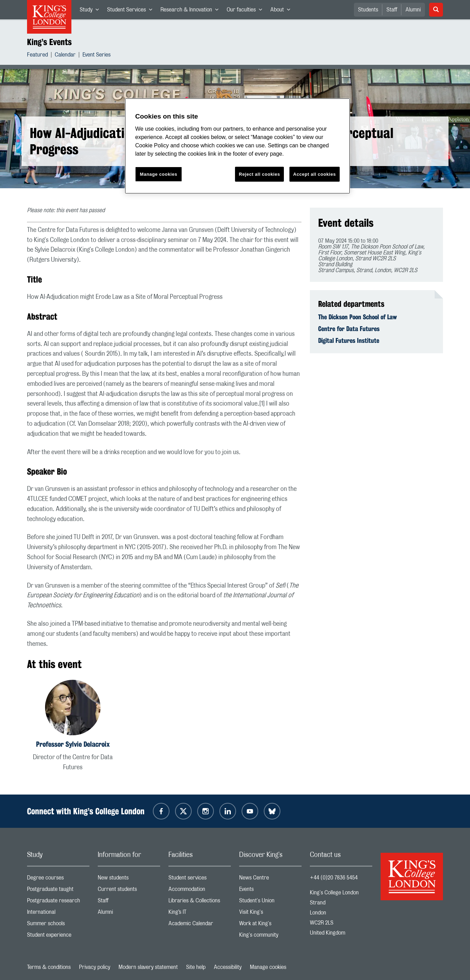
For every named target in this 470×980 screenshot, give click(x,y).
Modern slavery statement (148, 967)
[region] (237, 146)
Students (368, 10)
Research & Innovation (192, 11)
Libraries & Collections (200, 902)
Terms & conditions (49, 967)
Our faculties (246, 11)
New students (129, 879)
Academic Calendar (200, 925)
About (282, 11)
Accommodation (200, 891)
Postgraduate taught (58, 891)
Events (270, 891)
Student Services (132, 11)
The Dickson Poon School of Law (358, 317)
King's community (270, 936)
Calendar (65, 56)
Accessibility (228, 967)
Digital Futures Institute (349, 340)
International (58, 914)
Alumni (413, 10)
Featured (37, 56)
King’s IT (200, 914)
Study (91, 11)
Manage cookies (268, 967)
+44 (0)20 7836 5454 (334, 878)
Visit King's (270, 914)
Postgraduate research (58, 902)
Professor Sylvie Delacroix (73, 744)
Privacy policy (95, 967)
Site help (196, 967)
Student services (200, 879)
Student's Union (270, 902)
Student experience (58, 936)
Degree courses (58, 879)
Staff (392, 10)
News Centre (270, 879)
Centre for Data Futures (349, 329)
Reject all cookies (259, 174)
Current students (129, 891)
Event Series (97, 56)
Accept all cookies (315, 174)
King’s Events (49, 42)
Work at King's (270, 925)
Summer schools (58, 925)
